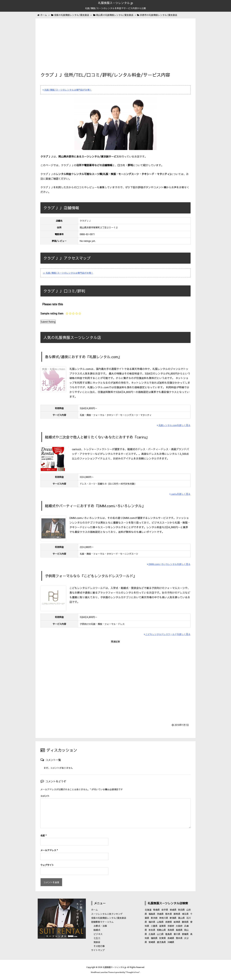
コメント (45, 796)
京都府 (171, 926)
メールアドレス (49, 850)
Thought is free (133, 972)
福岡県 (154, 938)
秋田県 (181, 910)
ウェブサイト (47, 865)
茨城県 (160, 914)
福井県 (152, 922)
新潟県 (173, 918)
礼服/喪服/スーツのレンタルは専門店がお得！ (67, 90)
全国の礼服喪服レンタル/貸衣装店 (109, 918)
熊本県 (179, 938)
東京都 (154, 918)
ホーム (94, 910)
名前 (43, 835)
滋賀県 (163, 926)
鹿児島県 (161, 942)
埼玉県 (185, 914)
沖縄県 (171, 942)
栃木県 (169, 914)
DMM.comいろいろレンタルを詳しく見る (169, 564)
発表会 (97, 942)
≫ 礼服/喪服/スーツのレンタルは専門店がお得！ (68, 273)
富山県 (181, 918)
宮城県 (173, 910)
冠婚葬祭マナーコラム (102, 922)
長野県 (169, 922)
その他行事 (99, 946)
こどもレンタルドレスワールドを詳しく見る (167, 634)
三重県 (154, 926)
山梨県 (160, 922)
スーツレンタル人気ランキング (107, 914)
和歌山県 (161, 930)
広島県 (152, 934)
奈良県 (152, 930)
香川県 (177, 934)
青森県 (156, 910)
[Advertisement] (116, 47)
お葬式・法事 (100, 926)
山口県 (160, 934)
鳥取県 (171, 930)
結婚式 (97, 930)
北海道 (148, 910)
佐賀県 (163, 938)
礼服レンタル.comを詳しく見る (174, 425)
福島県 (152, 914)
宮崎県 (152, 942)
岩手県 (165, 910)
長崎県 (171, 938)
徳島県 (169, 934)
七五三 (97, 938)
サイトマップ (98, 950)
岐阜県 (177, 922)
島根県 (179, 930)
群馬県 (177, 914)
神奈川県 (164, 918)
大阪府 (179, 926)
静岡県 (185, 922)
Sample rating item (52, 313)
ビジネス (98, 934)
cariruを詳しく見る (180, 494)
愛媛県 (185, 934)
